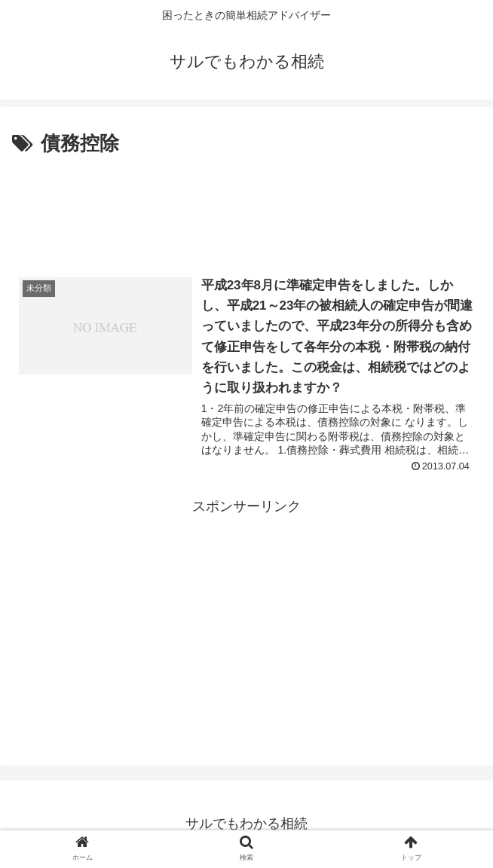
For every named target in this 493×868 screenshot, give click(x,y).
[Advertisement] (246, 206)
